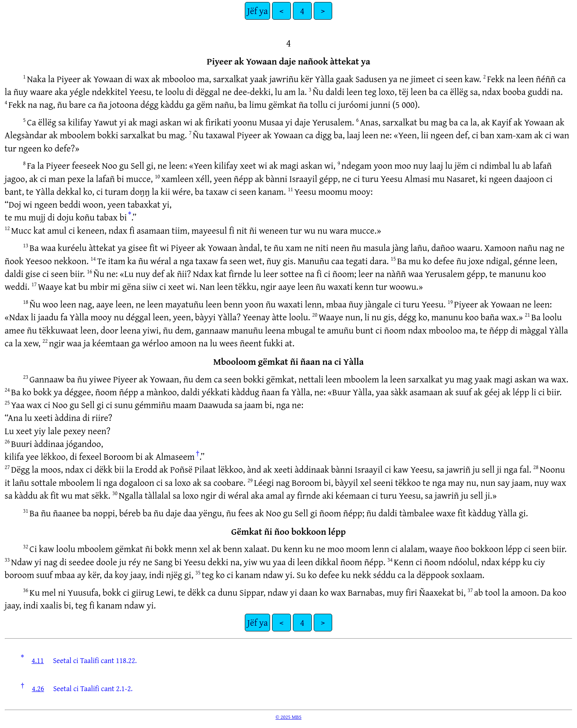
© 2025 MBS (289, 717)
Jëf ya (257, 11)
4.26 (38, 688)
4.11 (38, 660)
